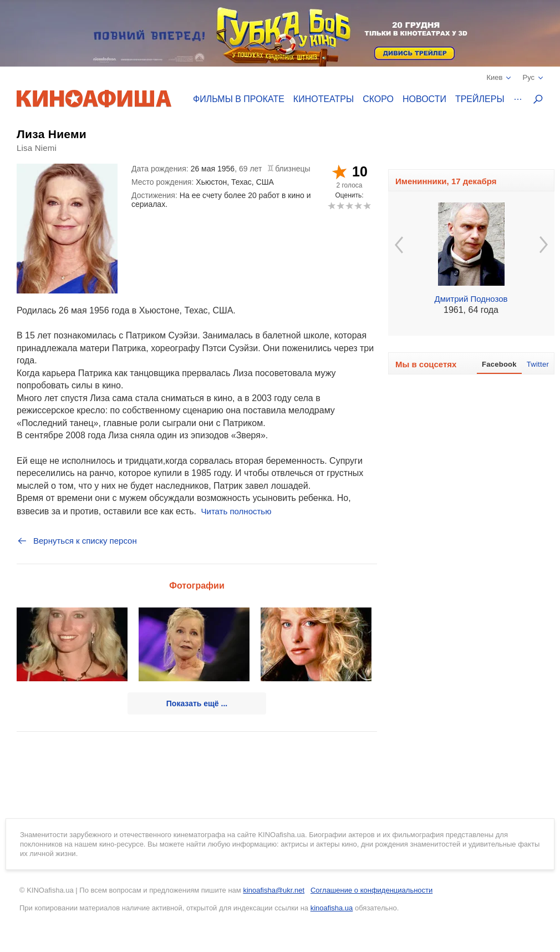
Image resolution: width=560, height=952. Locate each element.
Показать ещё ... (197, 703)
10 (367, 206)
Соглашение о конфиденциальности (371, 890)
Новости (424, 99)
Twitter (538, 364)
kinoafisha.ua (332, 908)
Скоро (378, 99)
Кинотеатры (324, 99)
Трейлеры (480, 99)
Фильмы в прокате (239, 99)
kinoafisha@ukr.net (274, 890)
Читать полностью (236, 511)
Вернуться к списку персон (77, 541)
